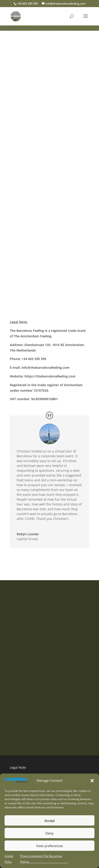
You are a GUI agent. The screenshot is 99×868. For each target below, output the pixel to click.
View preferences (49, 846)
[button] (92, 781)
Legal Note (18, 767)
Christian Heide (71, 28)
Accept (50, 821)
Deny (49, 833)
